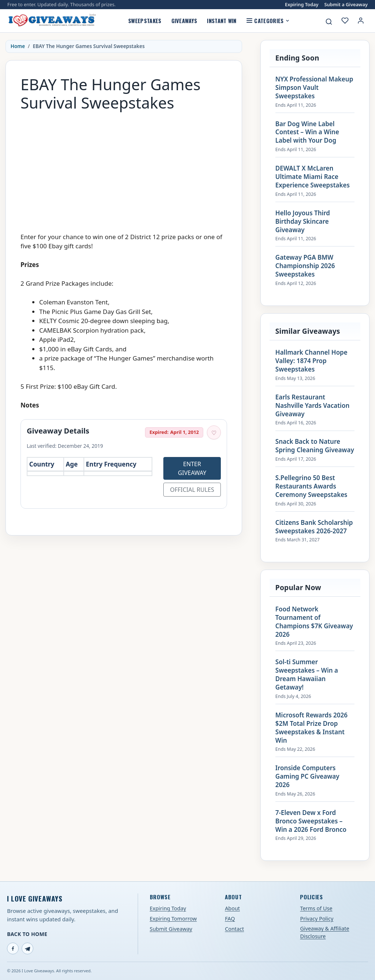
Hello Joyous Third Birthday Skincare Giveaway (303, 222)
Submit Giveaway (171, 929)
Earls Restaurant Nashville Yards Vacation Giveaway (312, 406)
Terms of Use (316, 908)
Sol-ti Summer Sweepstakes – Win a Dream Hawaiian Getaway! (307, 675)
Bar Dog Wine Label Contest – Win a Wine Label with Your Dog (307, 132)
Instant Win (222, 21)
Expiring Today (302, 5)
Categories (268, 21)
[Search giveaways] (329, 22)
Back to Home (27, 934)
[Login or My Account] (361, 21)
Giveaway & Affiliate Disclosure (324, 932)
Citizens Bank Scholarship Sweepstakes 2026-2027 (314, 527)
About (232, 908)
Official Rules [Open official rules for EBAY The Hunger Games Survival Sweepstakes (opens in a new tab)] (192, 490)
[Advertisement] (124, 168)
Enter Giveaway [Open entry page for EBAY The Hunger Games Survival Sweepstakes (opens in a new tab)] (192, 468)
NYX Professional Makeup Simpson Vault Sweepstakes (314, 88)
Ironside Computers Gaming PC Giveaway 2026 (307, 776)
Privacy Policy (317, 919)
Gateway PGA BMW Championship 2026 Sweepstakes (305, 266)
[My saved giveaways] (345, 21)
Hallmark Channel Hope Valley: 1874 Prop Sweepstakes (311, 361)
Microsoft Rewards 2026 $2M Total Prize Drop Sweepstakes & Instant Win (311, 728)
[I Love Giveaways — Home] (52, 21)
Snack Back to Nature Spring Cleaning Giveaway (315, 446)
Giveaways (184, 21)
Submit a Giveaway (346, 5)
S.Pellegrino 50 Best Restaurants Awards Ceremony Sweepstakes (311, 486)
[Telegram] (27, 948)
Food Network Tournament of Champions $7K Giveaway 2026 (314, 622)
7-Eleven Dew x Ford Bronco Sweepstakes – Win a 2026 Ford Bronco (311, 821)
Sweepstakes (145, 21)
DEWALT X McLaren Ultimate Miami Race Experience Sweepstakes (313, 177)
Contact (234, 929)
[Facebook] (13, 948)
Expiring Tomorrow (173, 919)
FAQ (230, 919)
